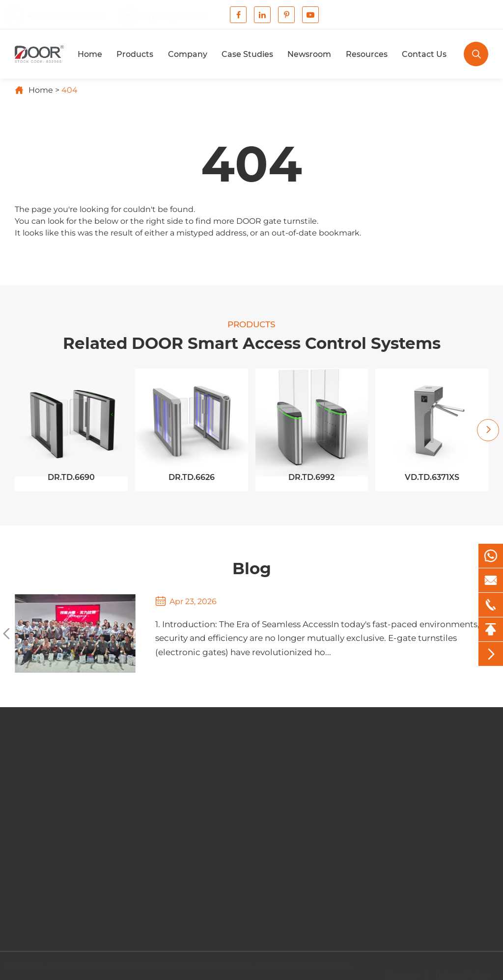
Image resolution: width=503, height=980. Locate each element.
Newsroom (309, 54)
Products (135, 54)
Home (90, 54)
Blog (252, 569)
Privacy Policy (462, 972)
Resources (367, 54)
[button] (488, 430)
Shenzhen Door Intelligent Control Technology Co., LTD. (166, 966)
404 (70, 90)
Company (188, 54)
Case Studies (247, 54)
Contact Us (424, 54)
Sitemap (401, 972)
